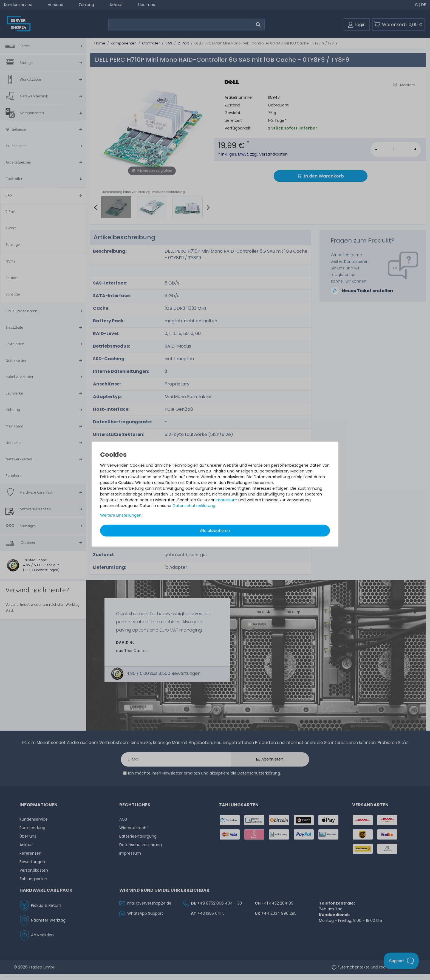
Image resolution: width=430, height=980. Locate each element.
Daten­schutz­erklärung (194, 506)
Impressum (226, 500)
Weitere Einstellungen (121, 515)
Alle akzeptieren (215, 531)
